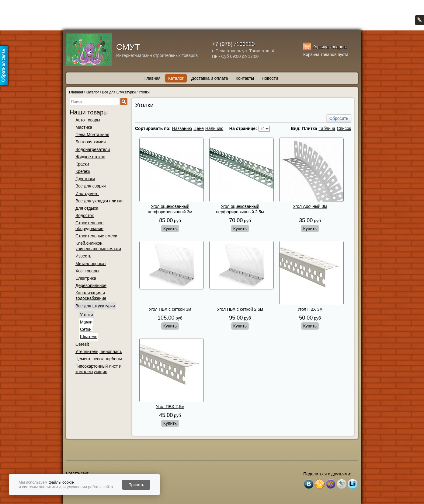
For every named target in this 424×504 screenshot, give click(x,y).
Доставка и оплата (210, 78)
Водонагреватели (93, 149)
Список (344, 128)
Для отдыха (87, 208)
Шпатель (89, 337)
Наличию (214, 128)
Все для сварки (91, 186)
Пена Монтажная (92, 135)
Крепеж (83, 171)
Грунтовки (85, 179)
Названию (182, 128)
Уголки (87, 315)
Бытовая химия (91, 142)
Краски (82, 164)
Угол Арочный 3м (310, 206)
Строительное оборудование (89, 226)
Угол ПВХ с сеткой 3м (170, 309)
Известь (83, 256)
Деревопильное (91, 285)
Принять (136, 485)
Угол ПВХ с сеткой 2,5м (240, 309)
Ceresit (82, 344)
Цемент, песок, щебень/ (99, 359)
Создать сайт (77, 473)
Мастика (84, 127)
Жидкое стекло (90, 157)
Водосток (85, 215)
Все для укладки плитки (99, 201)
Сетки (86, 329)
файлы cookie (61, 482)
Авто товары (88, 120)
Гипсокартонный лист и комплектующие (98, 369)
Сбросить (339, 118)
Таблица (327, 128)
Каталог (176, 78)
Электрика (86, 278)
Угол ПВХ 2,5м (170, 407)
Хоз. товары (87, 271)
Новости (270, 78)
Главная (153, 78)
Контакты (245, 78)
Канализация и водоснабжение (91, 296)
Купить (170, 229)
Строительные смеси (96, 236)
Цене (199, 128)
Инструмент (87, 194)
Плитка (309, 128)
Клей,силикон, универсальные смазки (98, 246)
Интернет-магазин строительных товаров (157, 55)
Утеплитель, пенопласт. (99, 352)
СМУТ (128, 47)
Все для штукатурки (95, 306)
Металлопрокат (91, 264)
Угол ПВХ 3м (310, 309)
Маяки (86, 322)
